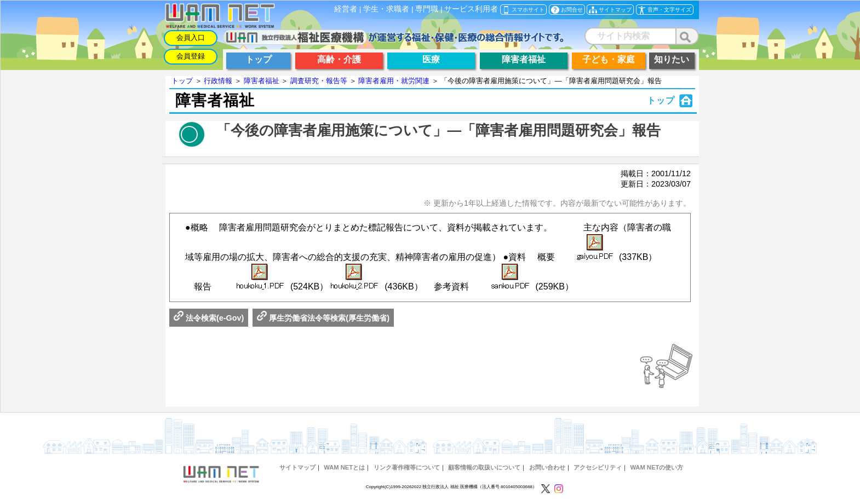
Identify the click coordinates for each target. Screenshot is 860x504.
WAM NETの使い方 (657, 467)
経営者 (346, 9)
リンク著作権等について (407, 467)
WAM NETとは (344, 467)
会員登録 (191, 56)
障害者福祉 (262, 81)
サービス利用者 (471, 9)
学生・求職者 (386, 9)
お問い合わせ (547, 467)
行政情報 (218, 81)
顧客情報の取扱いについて (484, 467)
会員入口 (191, 37)
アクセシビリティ (598, 467)
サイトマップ (297, 467)
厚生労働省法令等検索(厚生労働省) (323, 318)
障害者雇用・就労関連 (394, 81)
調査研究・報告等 (319, 81)
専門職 (427, 9)
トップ (182, 81)
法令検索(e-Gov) (209, 318)
